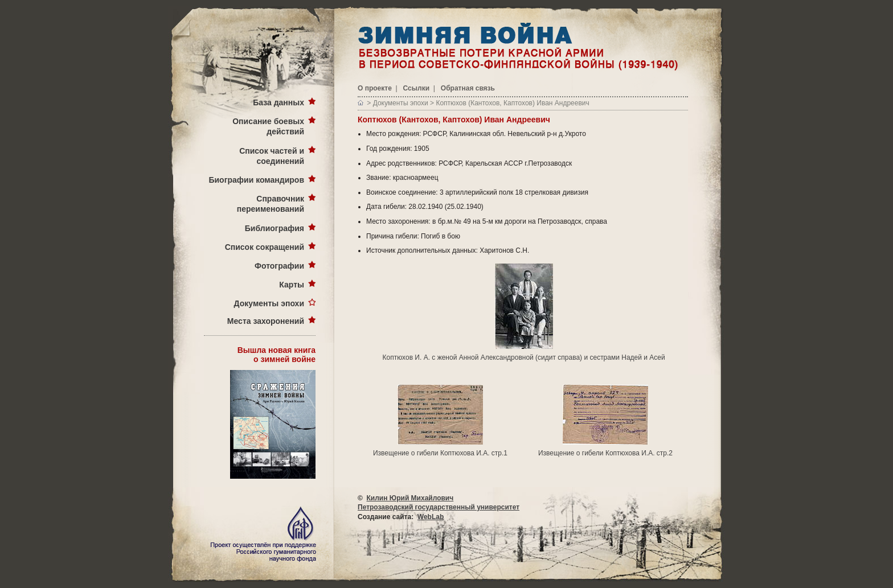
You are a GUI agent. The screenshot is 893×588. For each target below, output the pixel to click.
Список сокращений (265, 247)
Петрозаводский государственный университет (439, 507)
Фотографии (279, 266)
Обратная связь (468, 88)
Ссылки (416, 88)
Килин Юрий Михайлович (410, 498)
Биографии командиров (256, 180)
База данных (278, 102)
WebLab (431, 517)
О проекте (375, 88)
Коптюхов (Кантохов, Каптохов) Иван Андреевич (512, 103)
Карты (292, 285)
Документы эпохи (269, 303)
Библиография (275, 228)
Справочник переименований (271, 204)
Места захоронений (266, 321)
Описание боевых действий (268, 126)
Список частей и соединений (272, 156)
